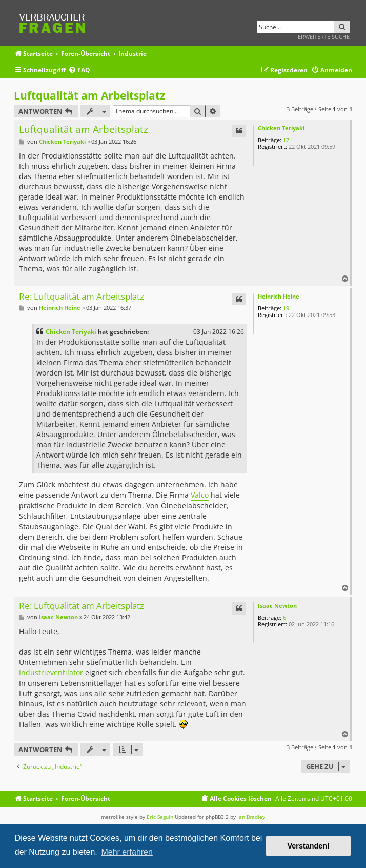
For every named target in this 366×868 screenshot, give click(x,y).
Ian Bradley (251, 817)
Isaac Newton (277, 606)
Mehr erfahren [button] (127, 852)
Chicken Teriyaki (281, 128)
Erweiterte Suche (324, 37)
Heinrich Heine (279, 296)
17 (286, 140)
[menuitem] (79, 71)
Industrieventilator (51, 672)
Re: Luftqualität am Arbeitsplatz (82, 297)
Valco (200, 495)
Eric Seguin (160, 817)
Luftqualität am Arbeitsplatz (89, 95)
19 (286, 308)
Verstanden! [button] (309, 846)
